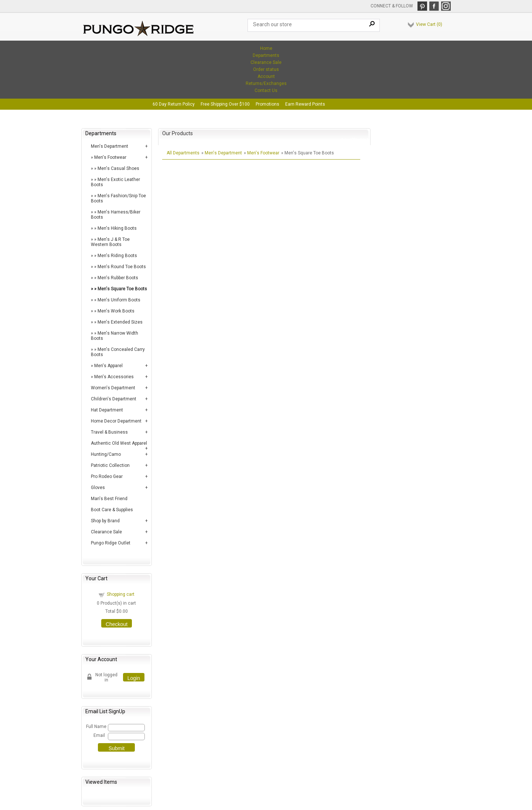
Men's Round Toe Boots (122, 267)
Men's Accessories (114, 377)
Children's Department (114, 399)
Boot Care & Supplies (112, 510)
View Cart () (429, 24)
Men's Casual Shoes (118, 168)
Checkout (117, 624)
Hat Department (107, 410)
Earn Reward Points (305, 104)
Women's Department (113, 388)
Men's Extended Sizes (120, 322)
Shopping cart (121, 594)
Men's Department (110, 146)
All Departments (183, 153)
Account (266, 76)
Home (266, 48)
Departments (266, 55)
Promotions (267, 104)
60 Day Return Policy (174, 104)
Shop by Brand (105, 521)
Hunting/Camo (106, 454)
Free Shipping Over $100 (225, 104)
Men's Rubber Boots (118, 278)
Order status (266, 69)
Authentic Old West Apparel (119, 443)
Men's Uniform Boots (119, 300)
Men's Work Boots (116, 311)
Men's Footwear (110, 157)
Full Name (96, 727)
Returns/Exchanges (266, 83)
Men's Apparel (108, 366)
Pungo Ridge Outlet (111, 543)
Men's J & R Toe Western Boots (110, 242)
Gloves (98, 488)
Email (99, 735)
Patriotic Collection (110, 465)
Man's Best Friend (109, 499)
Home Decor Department (116, 421)
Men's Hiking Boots (117, 228)
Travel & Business (109, 432)
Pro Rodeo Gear (107, 476)
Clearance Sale (266, 62)
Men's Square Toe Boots (122, 289)
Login (134, 678)
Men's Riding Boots (117, 256)
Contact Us (266, 90)
